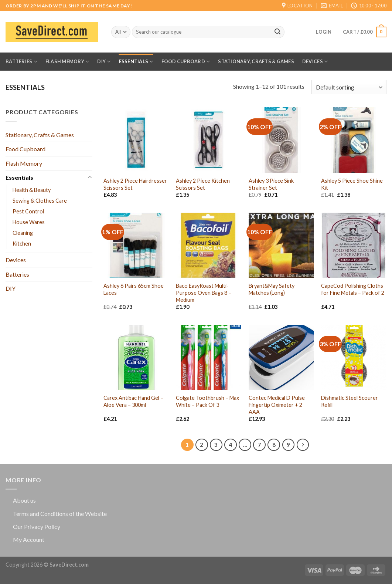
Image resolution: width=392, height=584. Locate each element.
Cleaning (23, 233)
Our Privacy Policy (37, 526)
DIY (104, 62)
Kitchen (22, 244)
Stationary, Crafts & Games (256, 61)
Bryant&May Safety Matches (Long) (272, 289)
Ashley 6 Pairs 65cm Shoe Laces (134, 289)
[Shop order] (349, 87)
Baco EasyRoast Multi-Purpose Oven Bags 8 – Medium (204, 293)
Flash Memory (67, 62)
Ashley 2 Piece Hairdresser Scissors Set (135, 184)
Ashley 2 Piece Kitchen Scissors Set (203, 184)
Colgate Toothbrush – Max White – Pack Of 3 (207, 401)
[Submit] (277, 32)
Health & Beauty (32, 190)
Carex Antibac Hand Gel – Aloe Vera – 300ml (133, 401)
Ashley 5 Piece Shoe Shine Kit (352, 184)
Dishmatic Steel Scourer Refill (350, 401)
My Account (29, 539)
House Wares (29, 222)
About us (24, 500)
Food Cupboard (186, 62)
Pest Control (28, 211)
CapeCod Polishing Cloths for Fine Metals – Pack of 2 (353, 289)
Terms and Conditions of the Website (60, 514)
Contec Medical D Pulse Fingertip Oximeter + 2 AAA (277, 405)
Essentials (136, 62)
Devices (315, 62)
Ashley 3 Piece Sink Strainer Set (271, 184)
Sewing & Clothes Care (40, 201)
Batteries (21, 62)
